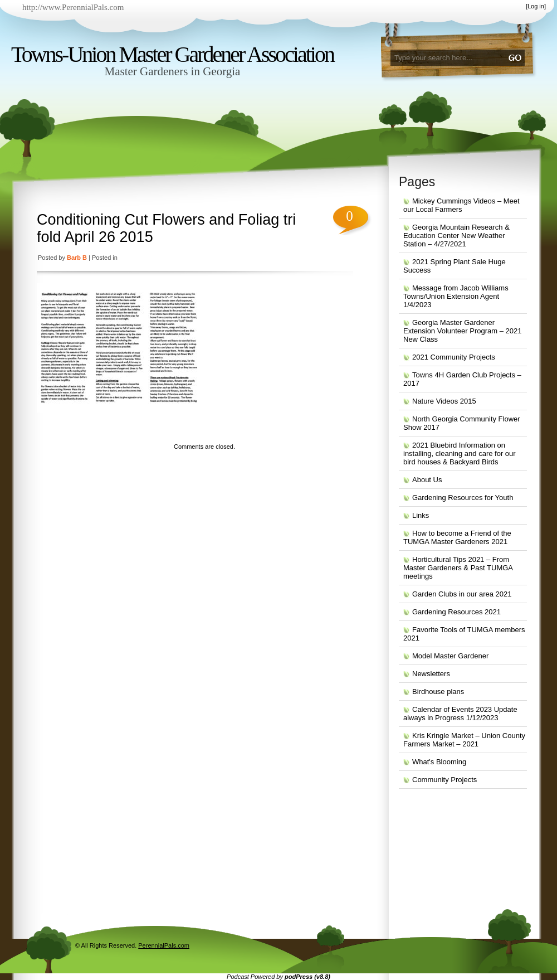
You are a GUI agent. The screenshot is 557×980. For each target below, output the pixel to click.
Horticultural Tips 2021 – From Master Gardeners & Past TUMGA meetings (458, 568)
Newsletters (431, 674)
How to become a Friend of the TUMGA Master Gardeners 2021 (457, 537)
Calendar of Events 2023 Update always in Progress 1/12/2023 (460, 714)
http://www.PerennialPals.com (73, 7)
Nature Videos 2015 (444, 401)
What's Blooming (439, 762)
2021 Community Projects (454, 357)
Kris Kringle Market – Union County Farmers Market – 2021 (464, 740)
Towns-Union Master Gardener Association (172, 54)
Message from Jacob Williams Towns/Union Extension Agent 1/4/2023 (456, 296)
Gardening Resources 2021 (456, 612)
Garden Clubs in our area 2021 (462, 594)
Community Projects (444, 780)
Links (421, 515)
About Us (427, 480)
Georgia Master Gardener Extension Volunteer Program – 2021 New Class (462, 331)
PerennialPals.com (164, 945)
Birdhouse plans (438, 692)
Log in (536, 6)
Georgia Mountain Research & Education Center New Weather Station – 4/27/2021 (456, 236)
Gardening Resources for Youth (463, 498)
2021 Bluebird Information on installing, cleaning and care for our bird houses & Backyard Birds (460, 453)
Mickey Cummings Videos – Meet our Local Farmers (461, 205)
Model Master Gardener (450, 656)
